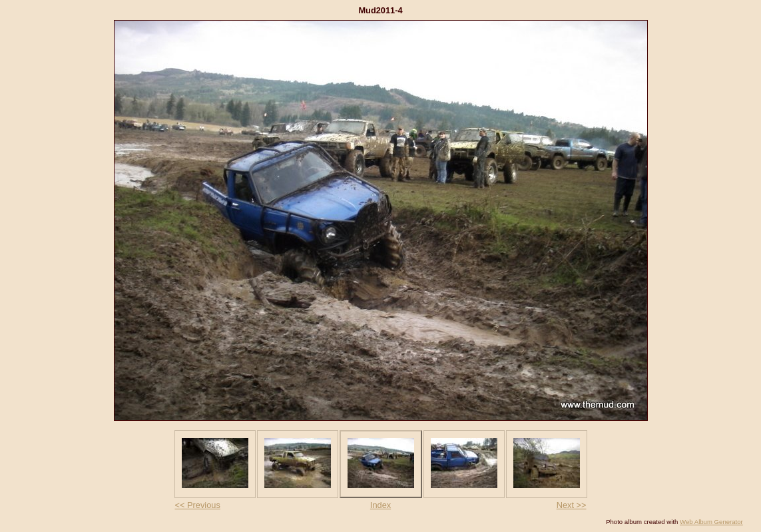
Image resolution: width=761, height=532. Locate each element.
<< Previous (198, 505)
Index (381, 505)
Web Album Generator (711, 522)
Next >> (572, 505)
